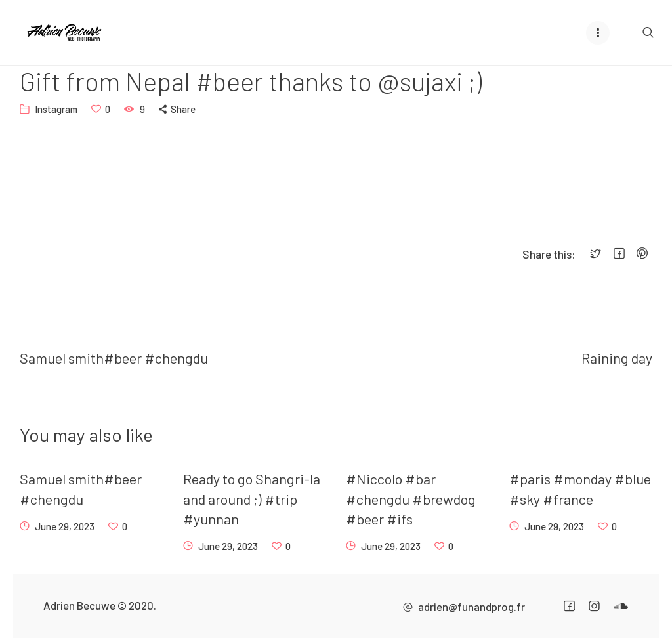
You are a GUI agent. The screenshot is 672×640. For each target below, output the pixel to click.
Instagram (56, 109)
